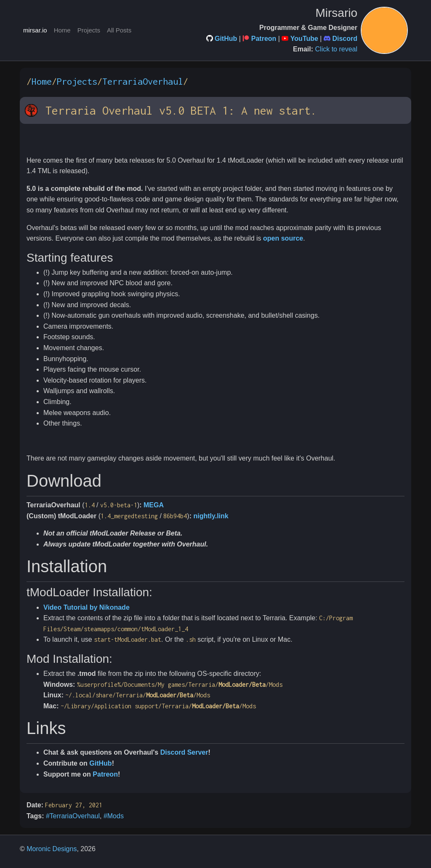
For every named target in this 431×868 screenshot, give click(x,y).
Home (62, 30)
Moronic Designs (52, 849)
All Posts (119, 30)
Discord (345, 39)
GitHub (226, 39)
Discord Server (184, 752)
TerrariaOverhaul (143, 81)
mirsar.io (35, 30)
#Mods (114, 816)
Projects (89, 30)
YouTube (304, 39)
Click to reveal (336, 49)
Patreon (264, 39)
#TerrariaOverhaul (73, 816)
